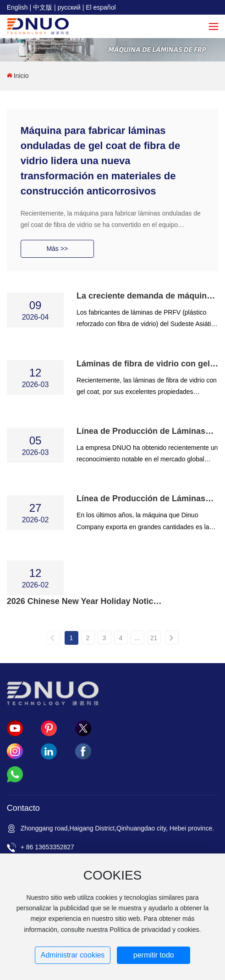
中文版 (43, 7)
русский (69, 7)
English (17, 7)
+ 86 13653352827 (47, 847)
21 (154, 638)
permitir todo (154, 955)
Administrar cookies (73, 955)
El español (101, 7)
